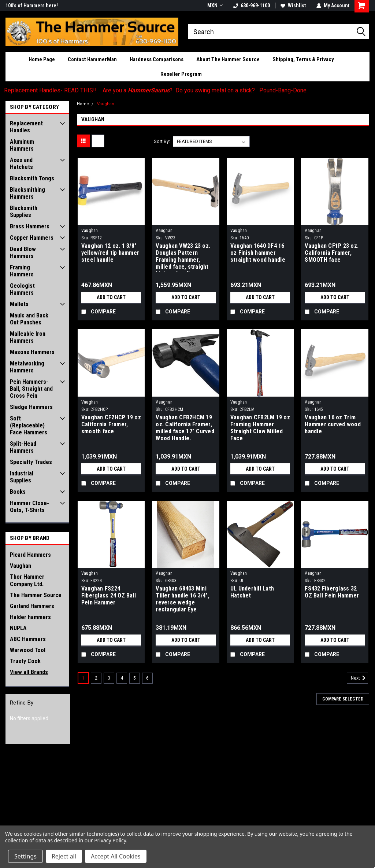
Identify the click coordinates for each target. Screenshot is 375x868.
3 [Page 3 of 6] (109, 678)
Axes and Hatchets (21, 163)
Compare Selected (343, 699)
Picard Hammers (30, 555)
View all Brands (29, 672)
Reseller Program (181, 74)
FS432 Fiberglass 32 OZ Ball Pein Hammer (332, 592)
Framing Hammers (22, 271)
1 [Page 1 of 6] (83, 678)
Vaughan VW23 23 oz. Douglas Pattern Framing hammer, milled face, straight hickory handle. (183, 257)
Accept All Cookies (116, 856)
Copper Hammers (32, 238)
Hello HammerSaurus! (30, 5)
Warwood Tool (28, 650)
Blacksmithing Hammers (27, 193)
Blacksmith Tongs (32, 178)
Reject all (64, 856)
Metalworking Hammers (27, 367)
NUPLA (18, 628)
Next (359, 678)
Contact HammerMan (92, 59)
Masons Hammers (32, 352)
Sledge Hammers (31, 407)
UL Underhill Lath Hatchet (252, 592)
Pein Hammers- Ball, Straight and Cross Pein (31, 389)
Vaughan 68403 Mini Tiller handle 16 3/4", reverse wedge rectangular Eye (183, 599)
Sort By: (162, 141)
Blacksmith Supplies (24, 212)
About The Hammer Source (228, 59)
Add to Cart (111, 297)
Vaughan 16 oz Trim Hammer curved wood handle (333, 424)
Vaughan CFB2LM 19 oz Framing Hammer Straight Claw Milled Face (260, 428)
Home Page (42, 59)
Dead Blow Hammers (23, 253)
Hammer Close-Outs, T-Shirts (29, 507)
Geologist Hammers (22, 289)
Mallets (19, 304)
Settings (25, 856)
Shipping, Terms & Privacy (303, 59)
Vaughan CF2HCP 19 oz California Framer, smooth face (111, 424)
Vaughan (21, 566)
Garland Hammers (32, 606)
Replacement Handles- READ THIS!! (50, 90)
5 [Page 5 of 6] (135, 678)
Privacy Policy (110, 840)
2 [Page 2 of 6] (96, 678)
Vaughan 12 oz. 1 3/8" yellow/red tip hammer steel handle (110, 253)
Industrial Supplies (22, 477)
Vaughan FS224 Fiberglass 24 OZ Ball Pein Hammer (109, 595)
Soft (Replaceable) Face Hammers (29, 425)
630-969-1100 (252, 5)
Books (18, 492)
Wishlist (293, 5)
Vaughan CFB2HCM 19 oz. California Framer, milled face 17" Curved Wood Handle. (185, 428)
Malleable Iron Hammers (28, 337)
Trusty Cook (25, 661)
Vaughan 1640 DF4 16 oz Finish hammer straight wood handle (258, 253)
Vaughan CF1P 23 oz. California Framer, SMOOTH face (332, 253)
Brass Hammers (30, 226)
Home (83, 104)
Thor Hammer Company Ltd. (27, 580)
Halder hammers (30, 617)
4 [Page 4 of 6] (122, 678)
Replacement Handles (26, 127)
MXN (215, 5)
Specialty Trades (31, 462)
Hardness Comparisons (157, 59)
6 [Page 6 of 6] (147, 678)
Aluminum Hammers (22, 145)
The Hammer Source (36, 595)
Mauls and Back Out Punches (29, 319)
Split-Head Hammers (23, 447)
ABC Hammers (28, 639)
